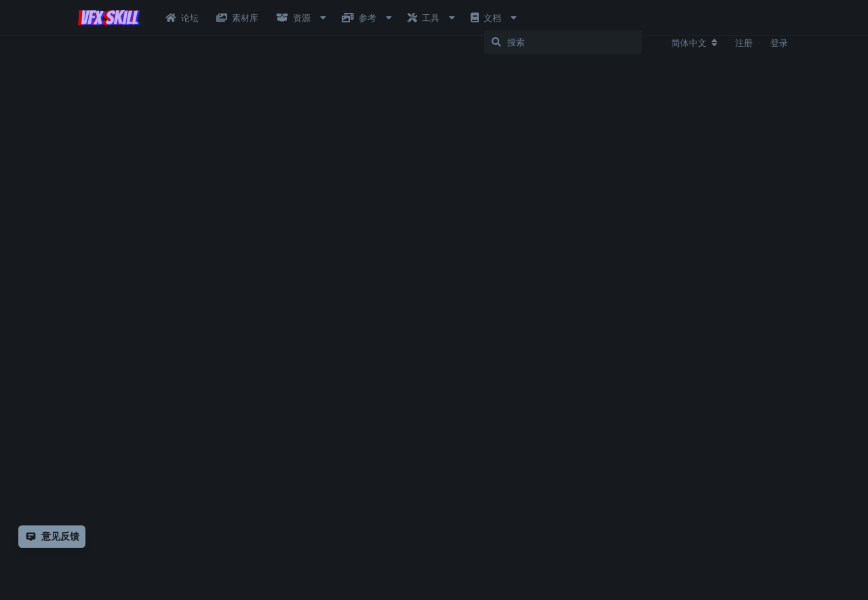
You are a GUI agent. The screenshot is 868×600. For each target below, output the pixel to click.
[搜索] (579, 42)
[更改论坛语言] (694, 43)
